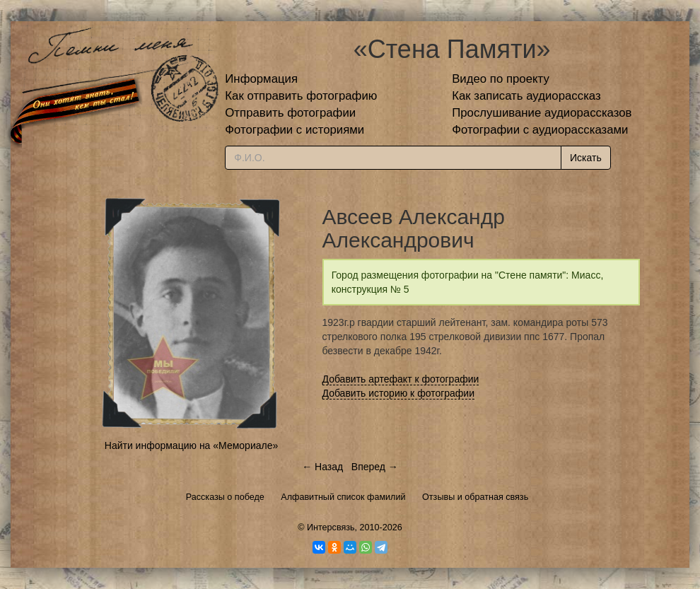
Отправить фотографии (290, 113)
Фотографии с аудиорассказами (540, 130)
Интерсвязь (331, 527)
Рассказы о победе (225, 497)
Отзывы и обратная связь (475, 497)
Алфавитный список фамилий (343, 497)
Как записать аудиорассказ (526, 96)
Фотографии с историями (294, 130)
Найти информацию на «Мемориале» (191, 445)
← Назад (322, 467)
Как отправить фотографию (301, 96)
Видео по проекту (501, 79)
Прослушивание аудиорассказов (542, 113)
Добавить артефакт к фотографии (401, 379)
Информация (261, 79)
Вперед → (375, 467)
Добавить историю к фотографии (399, 393)
